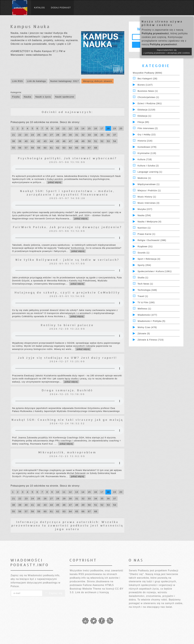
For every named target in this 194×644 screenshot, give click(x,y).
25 (39, 135)
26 (45, 135)
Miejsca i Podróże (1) (149, 191)
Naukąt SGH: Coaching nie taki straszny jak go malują (67, 420)
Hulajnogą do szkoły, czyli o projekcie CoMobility (67, 292)
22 (20, 135)
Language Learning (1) (150, 172)
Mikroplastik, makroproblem (67, 452)
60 (45, 148)
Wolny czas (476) (147, 327)
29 (64, 135)
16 (96, 128)
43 (45, 141)
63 (64, 148)
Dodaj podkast (61, 8)
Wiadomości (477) (147, 315)
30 (70, 135)
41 (33, 141)
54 (115, 141)
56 (20, 148)
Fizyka (16, 97)
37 (115, 135)
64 (70, 148)
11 (64, 128)
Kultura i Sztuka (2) (148, 166)
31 (77, 135)
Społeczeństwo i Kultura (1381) (155, 271)
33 (89, 135)
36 (108, 135)
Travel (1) (143, 296)
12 (70, 128)
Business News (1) (148, 91)
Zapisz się (54, 593)
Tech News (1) (145, 284)
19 (115, 128)
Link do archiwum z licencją (92, 592)
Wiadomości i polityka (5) (151, 321)
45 (58, 141)
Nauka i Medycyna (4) (150, 222)
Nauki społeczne (65, 97)
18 (108, 128)
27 (51, 135)
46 (64, 141)
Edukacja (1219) (146, 110)
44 (51, 141)
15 (89, 128)
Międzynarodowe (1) (149, 184)
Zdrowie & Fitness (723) (151, 340)
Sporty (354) (144, 265)
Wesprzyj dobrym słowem (98, 81)
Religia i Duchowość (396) (152, 240)
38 (14, 141)
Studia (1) (143, 278)
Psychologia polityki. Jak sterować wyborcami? (67, 158)
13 (77, 128)
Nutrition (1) (144, 228)
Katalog (39, 8)
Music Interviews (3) (149, 203)
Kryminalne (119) (147, 153)
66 (83, 148)
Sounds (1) (144, 253)
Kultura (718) (145, 159)
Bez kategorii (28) (147, 79)
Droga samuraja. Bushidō (67, 390)
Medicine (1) (144, 178)
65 (77, 148)
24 (33, 135)
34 (96, 135)
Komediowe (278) (147, 147)
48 (77, 141)
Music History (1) (147, 197)
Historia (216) (145, 141)
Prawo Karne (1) (146, 234)
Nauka (27, 97)
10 (58, 128)
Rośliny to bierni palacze (67, 325)
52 (102, 141)
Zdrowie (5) (144, 334)
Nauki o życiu (43, 97)
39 (20, 141)
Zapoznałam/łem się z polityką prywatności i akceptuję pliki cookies (167, 51)
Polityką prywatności (155, 33)
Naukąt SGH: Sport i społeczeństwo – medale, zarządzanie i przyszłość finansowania (67, 193)
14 (83, 128)
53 (108, 141)
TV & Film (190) (146, 302)
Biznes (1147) (145, 85)
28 (58, 135)
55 (14, 148)
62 (58, 148)
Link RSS (18, 81)
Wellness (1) (144, 309)
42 (39, 141)
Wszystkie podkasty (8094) (147, 73)
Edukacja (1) (145, 116)
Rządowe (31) (145, 246)
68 (96, 148)
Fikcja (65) (143, 122)
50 (89, 141)
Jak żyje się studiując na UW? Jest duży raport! (67, 358)
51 (96, 141)
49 (83, 141)
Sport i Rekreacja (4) (149, 259)
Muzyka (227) (145, 209)
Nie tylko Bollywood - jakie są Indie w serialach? (67, 260)
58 (33, 148)
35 (102, 135)
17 (102, 128)
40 (26, 141)
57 (26, 148)
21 (14, 135)
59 (39, 148)
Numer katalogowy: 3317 (65, 81)
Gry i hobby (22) (147, 135)
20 (121, 128)
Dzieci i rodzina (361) (150, 103)
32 (83, 135)
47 (70, 141)
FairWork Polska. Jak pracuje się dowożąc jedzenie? (67, 227)
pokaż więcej (55, 182)
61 (51, 148)
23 (26, 135)
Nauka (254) (144, 215)
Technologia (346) (147, 290)
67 (89, 148)
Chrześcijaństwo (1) (148, 97)
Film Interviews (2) (148, 128)
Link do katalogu (36, 81)
